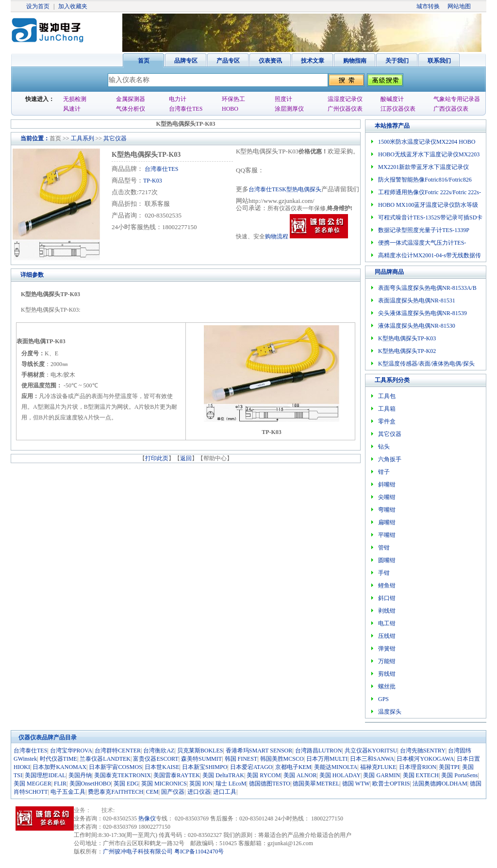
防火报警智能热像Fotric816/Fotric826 (425, 180)
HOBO (230, 109)
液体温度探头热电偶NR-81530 (417, 326)
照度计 (283, 99)
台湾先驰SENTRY (423, 751)
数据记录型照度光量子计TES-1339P (424, 230)
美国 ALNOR (300, 775)
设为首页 (38, 6)
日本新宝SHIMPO (205, 767)
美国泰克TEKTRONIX (123, 775)
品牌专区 (186, 61)
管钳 (384, 548)
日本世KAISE (162, 767)
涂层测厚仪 (289, 109)
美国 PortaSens (459, 775)
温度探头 (390, 712)
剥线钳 (387, 611)
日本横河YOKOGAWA (425, 759)
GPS (383, 699)
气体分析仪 (131, 109)
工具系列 (83, 138)
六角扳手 (390, 459)
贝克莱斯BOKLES (200, 751)
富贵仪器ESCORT (156, 759)
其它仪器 (115, 138)
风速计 (72, 109)
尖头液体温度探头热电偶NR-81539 (422, 313)
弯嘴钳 (387, 510)
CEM (152, 792)
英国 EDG (126, 784)
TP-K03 (153, 181)
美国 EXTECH (421, 775)
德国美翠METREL (316, 784)
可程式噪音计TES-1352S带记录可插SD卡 (430, 217)
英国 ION (201, 784)
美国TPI (449, 767)
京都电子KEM (293, 767)
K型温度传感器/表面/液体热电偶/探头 (426, 364)
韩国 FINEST (241, 759)
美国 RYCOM (264, 775)
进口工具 (225, 792)
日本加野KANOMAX (59, 767)
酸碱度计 (392, 99)
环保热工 (233, 99)
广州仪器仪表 (345, 109)
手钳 (384, 573)
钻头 (384, 447)
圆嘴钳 (387, 560)
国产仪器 (173, 792)
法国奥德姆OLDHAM (440, 784)
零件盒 (387, 421)
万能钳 (387, 661)
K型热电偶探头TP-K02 (407, 351)
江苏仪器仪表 (398, 109)
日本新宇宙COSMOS (115, 767)
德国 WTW (356, 784)
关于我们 (397, 61)
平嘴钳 (387, 535)
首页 (144, 61)
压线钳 (387, 636)
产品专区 (228, 61)
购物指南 (355, 61)
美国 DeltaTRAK (223, 775)
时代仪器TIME (58, 759)
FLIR (60, 784)
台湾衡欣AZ (159, 751)
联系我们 (439, 61)
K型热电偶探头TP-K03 (407, 338)
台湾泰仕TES (186, 109)
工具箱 (387, 409)
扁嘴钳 (387, 522)
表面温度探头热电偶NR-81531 (417, 300)
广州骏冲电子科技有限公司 (138, 851)
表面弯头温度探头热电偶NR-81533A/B (427, 288)
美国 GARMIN (381, 775)
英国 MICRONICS (164, 784)
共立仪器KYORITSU (371, 751)
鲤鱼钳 (387, 585)
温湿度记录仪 (345, 99)
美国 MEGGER (33, 784)
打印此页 (157, 458)
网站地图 (459, 6)
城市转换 (428, 6)
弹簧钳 (387, 649)
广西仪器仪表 (451, 109)
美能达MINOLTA (336, 767)
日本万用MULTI (327, 759)
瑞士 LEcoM (231, 784)
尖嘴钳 (387, 497)
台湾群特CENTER (118, 751)
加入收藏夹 (73, 6)
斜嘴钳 (387, 484)
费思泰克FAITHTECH (116, 792)
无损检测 (75, 99)
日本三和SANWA (372, 759)
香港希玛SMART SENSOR (259, 751)
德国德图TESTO (270, 784)
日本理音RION (418, 767)
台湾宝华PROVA (71, 751)
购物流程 (277, 236)
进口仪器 (199, 792)
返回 (186, 458)
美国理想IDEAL (45, 775)
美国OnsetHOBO (90, 784)
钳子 (384, 472)
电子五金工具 (68, 792)
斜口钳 (387, 598)
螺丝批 (387, 686)
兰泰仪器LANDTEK (105, 759)
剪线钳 (387, 674)
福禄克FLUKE (378, 767)
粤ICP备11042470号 (199, 851)
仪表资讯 (270, 61)
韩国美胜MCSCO (282, 759)
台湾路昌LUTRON (319, 751)
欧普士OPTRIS (391, 784)
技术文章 (313, 61)
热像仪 (147, 818)
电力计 (178, 99)
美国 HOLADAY (340, 775)
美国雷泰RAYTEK (177, 775)
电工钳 (387, 623)
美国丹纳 (80, 775)
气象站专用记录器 (457, 99)
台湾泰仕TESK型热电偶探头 (285, 189)
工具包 (387, 396)
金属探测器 (131, 99)
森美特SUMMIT (201, 759)
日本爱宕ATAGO (251, 767)
